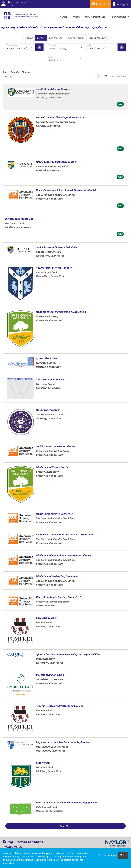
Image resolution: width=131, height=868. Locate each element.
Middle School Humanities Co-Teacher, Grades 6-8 (63, 555)
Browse (41, 38)
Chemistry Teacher (46, 618)
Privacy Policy (12, 847)
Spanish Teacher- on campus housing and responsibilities (68, 654)
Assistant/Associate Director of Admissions (60, 706)
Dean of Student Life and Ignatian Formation (61, 117)
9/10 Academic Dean (47, 358)
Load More (66, 826)
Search (29, 38)
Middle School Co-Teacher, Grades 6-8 (57, 576)
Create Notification (115, 76)
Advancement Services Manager (54, 268)
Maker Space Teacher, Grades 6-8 (54, 514)
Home (64, 17)
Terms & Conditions (30, 842)
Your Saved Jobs (97, 38)
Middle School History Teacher (53, 467)
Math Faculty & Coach (48, 410)
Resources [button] (118, 17)
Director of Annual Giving (50, 675)
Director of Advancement (19, 219)
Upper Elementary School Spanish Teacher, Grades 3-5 (66, 190)
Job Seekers (100, 4)
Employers (120, 4)
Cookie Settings (107, 855)
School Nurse (43, 763)
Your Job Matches (75, 38)
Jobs (76, 17)
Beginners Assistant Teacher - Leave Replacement (64, 742)
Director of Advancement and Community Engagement (66, 802)
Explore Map (56, 38)
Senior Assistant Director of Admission (57, 247)
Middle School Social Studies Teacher (56, 162)
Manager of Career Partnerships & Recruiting (61, 312)
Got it (123, 855)
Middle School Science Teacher (53, 89)
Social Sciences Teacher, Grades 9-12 (56, 446)
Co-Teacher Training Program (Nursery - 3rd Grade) (64, 534)
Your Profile (95, 17)
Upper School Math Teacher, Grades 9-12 (58, 597)
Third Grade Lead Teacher (50, 379)
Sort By (8, 76)
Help (8, 842)
